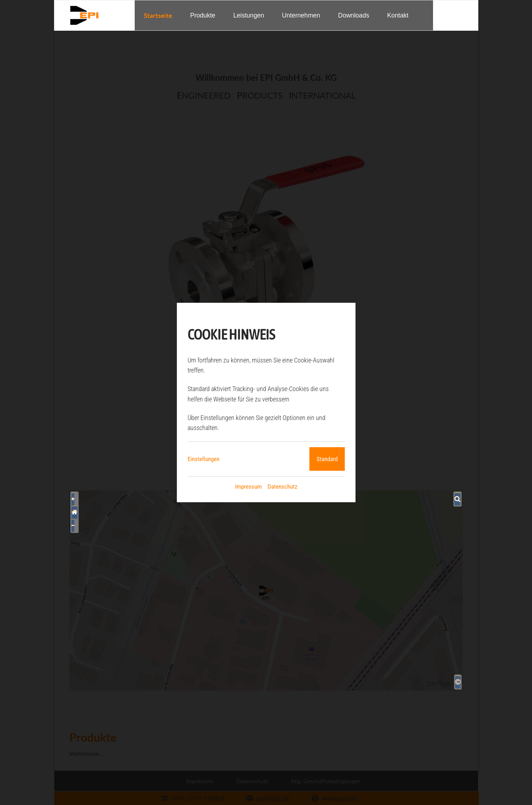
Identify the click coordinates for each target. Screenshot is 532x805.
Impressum (248, 487)
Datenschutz (282, 487)
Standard (327, 459)
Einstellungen (203, 459)
